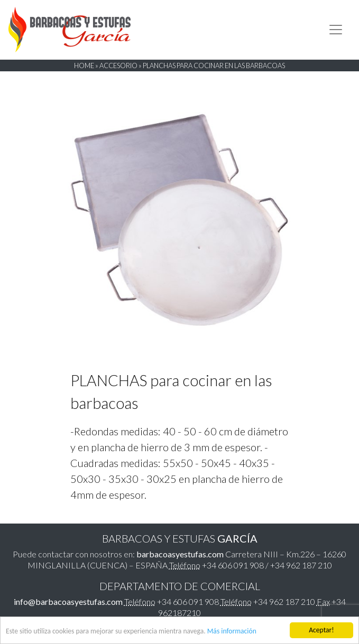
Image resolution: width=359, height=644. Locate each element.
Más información (232, 632)
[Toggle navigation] (336, 30)
